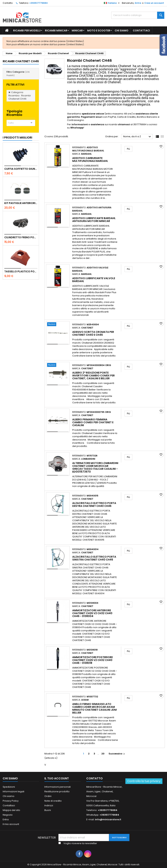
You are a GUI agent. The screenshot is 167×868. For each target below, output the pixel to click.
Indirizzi (49, 805)
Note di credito (53, 801)
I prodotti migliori (17, 138)
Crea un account (154, 3)
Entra (138, 3)
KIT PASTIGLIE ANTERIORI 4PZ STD (21, 203)
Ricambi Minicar (56, 31)
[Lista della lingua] (112, 3)
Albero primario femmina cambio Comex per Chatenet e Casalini (93, 422)
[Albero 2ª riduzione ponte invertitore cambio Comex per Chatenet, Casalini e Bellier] (58, 365)
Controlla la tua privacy (144, 781)
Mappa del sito (11, 810)
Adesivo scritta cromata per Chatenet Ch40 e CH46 (93, 333)
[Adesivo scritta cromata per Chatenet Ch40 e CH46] (58, 325)
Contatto (8, 3)
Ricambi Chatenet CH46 (21, 61)
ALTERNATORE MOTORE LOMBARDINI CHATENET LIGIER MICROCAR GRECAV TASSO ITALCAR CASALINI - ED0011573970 (95, 467)
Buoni (48, 810)
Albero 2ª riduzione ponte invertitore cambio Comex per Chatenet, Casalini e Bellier (93, 376)
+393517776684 (38, 3)
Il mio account (11, 824)
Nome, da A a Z (138, 137)
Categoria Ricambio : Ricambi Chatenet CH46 (20, 96)
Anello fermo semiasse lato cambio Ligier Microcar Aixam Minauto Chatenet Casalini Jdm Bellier (94, 708)
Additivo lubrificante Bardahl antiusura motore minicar (94, 220)
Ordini (48, 796)
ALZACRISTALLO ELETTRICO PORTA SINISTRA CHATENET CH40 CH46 (94, 558)
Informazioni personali (58, 787)
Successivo (117, 754)
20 (103, 754)
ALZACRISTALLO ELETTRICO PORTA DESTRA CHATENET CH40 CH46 (94, 505)
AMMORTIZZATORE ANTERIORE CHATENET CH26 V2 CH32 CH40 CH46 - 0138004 (92, 613)
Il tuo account (57, 778)
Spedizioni (9, 787)
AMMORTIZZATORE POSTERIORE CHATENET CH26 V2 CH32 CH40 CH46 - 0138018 (92, 660)
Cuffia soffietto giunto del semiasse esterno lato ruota (21, 169)
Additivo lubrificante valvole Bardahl (94, 280)
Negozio (8, 815)
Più (130, 149)
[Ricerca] (138, 15)
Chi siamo (122, 31)
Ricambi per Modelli (27, 31)
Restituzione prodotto (57, 791)
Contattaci (141, 31)
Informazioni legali (13, 791)
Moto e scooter (99, 31)
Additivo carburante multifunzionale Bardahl (90, 159)
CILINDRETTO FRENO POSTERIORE (21, 237)
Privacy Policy (11, 801)
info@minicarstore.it (108, 819)
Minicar (77, 31)
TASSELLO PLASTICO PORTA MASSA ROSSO (21, 271)
